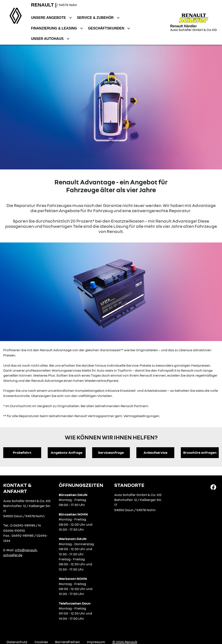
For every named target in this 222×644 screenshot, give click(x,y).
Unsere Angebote (49, 18)
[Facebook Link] (213, 487)
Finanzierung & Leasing (55, 28)
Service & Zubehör (96, 18)
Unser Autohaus (48, 39)
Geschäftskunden (107, 28)
